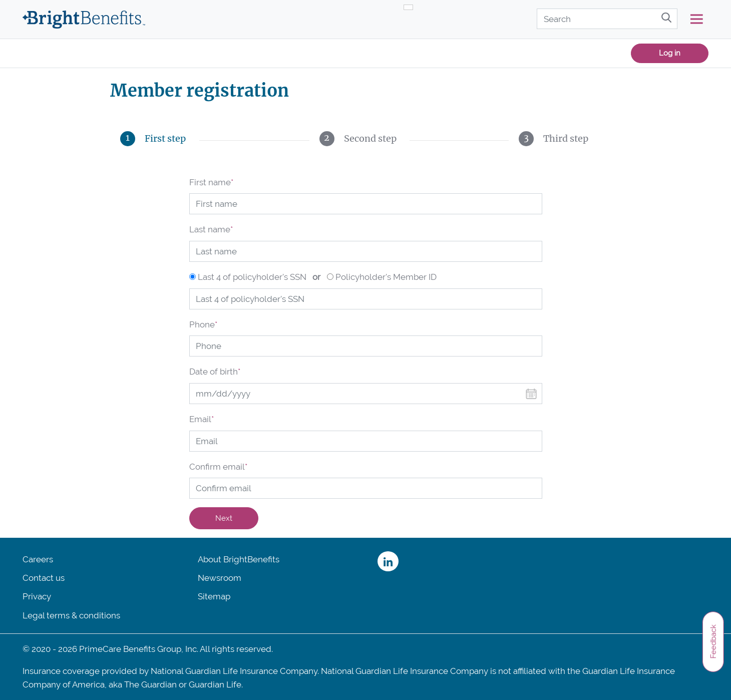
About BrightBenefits (239, 559)
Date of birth (215, 372)
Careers (38, 559)
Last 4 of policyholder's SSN (252, 277)
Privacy (37, 596)
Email (202, 419)
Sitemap (214, 596)
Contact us (44, 578)
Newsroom (220, 578)
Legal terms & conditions (71, 615)
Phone (203, 324)
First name (211, 182)
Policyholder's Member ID (386, 277)
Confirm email (218, 467)
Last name (211, 229)
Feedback (713, 641)
